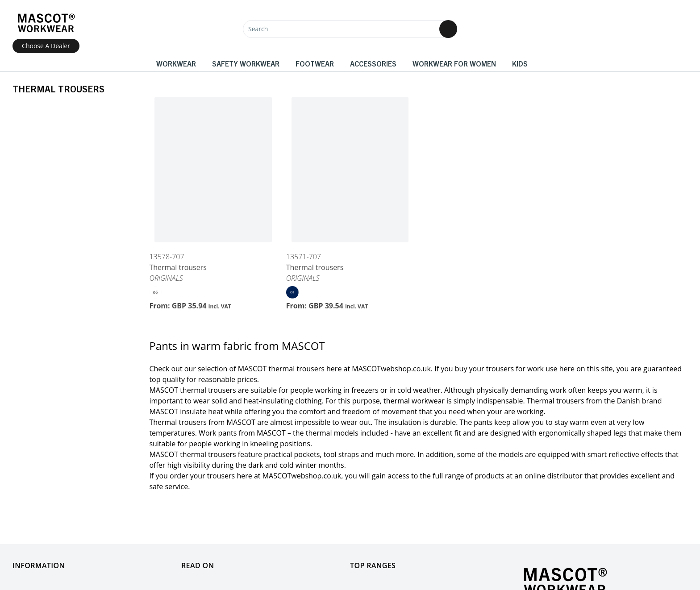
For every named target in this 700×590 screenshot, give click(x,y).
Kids (520, 63)
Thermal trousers (178, 267)
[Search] (350, 29)
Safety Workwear (246, 63)
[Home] (46, 23)
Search (258, 29)
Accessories (373, 63)
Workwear (176, 63)
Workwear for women (454, 63)
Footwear (315, 63)
